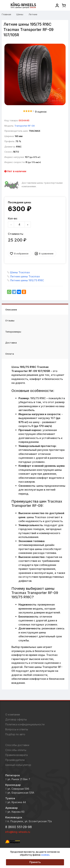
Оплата (10, 354)
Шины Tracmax (20, 272)
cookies (45, 855)
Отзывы (10, 321)
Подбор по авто (15, 734)
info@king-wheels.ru (18, 832)
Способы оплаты (16, 750)
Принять (35, 862)
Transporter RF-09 (25, 126)
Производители (15, 760)
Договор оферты (16, 720)
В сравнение (46, 254)
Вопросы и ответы (17, 729)
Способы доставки (17, 745)
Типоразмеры (13, 332)
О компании (13, 715)
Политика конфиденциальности (25, 724)
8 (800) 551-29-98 (19, 827)
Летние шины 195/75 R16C (27, 280)
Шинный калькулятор (18, 765)
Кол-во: (13, 218)
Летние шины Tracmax (25, 276)
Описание (11, 310)
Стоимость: (16, 234)
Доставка (11, 343)
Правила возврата (16, 755)
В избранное (21, 254)
